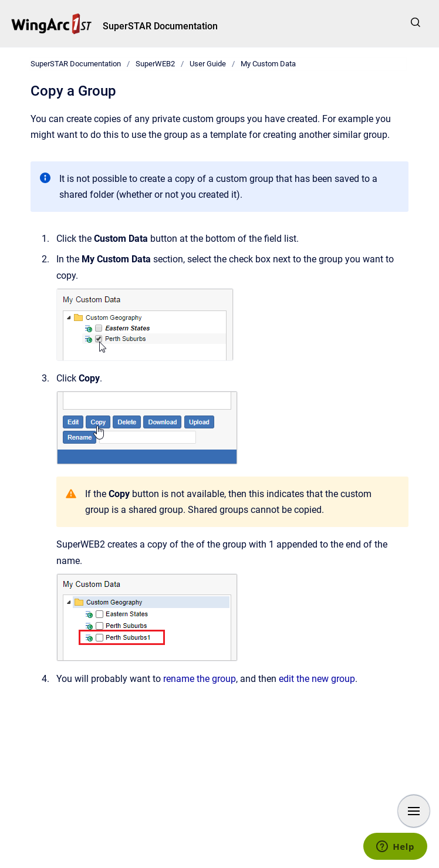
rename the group (200, 679)
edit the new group (317, 679)
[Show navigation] (414, 811)
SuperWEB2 (155, 64)
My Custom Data (268, 64)
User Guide (208, 64)
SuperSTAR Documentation (160, 26)
